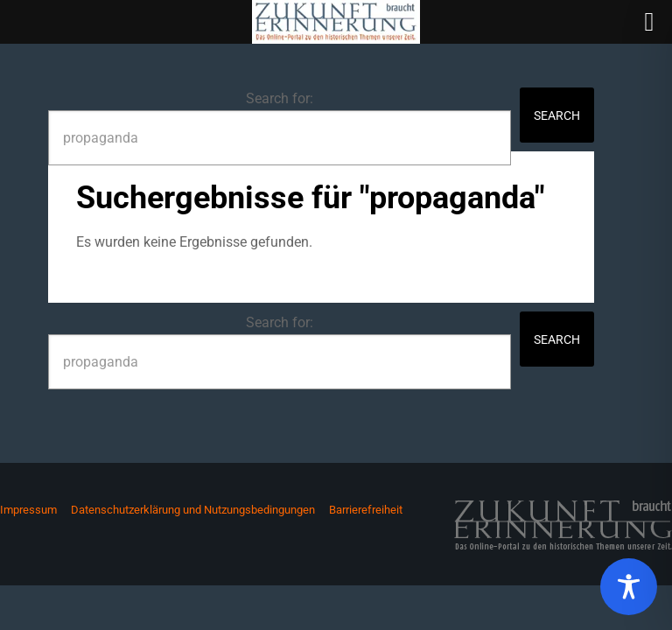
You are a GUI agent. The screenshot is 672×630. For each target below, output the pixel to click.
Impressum (28, 510)
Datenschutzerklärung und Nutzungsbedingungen (193, 510)
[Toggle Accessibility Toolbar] (629, 587)
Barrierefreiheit (366, 510)
